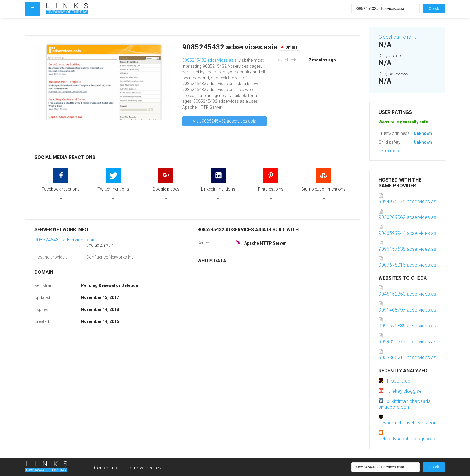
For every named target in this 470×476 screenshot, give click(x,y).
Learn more (389, 151)
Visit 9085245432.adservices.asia (225, 121)
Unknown (423, 133)
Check (434, 9)
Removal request (145, 468)
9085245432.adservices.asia (210, 60)
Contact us (106, 468)
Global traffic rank (397, 37)
